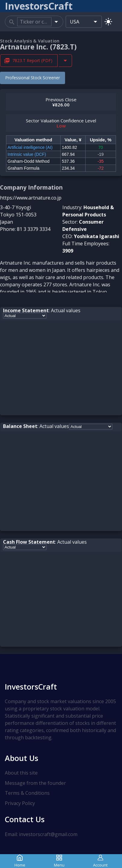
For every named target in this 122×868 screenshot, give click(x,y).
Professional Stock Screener (33, 78)
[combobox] (34, 22)
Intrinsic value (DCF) (27, 154)
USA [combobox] (75, 22)
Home (20, 861)
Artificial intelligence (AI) (30, 147)
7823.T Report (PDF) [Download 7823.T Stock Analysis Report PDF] (29, 60)
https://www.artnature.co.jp (31, 198)
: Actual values (42, 310)
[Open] (56, 22)
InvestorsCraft (31, 687)
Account (100, 861)
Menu (59, 861)
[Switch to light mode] (108, 22)
